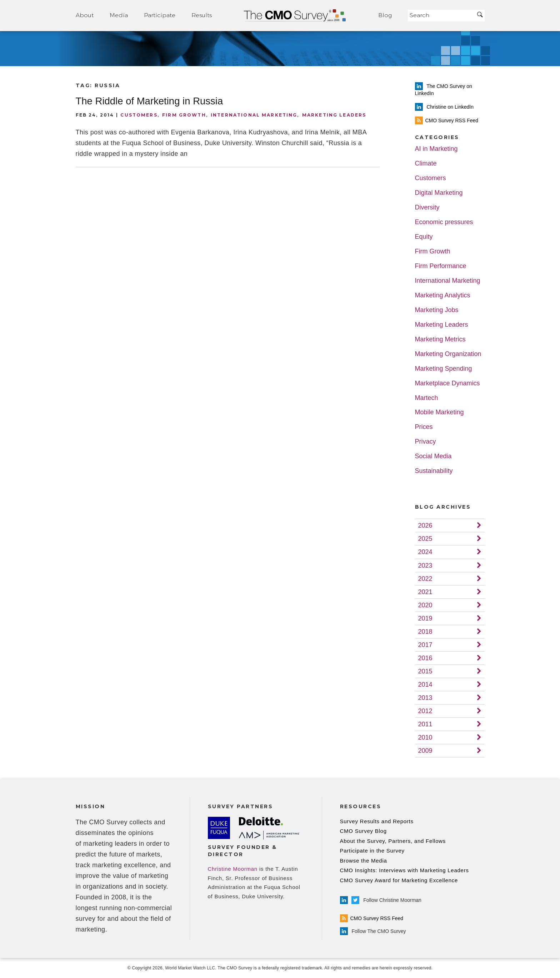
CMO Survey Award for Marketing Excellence (399, 880)
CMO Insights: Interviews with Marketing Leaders (404, 870)
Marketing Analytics (443, 295)
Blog (385, 15)
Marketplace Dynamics (447, 383)
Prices (424, 427)
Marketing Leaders (334, 115)
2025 (425, 539)
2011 (425, 724)
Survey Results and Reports (377, 821)
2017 (425, 645)
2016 (425, 658)
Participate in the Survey (372, 851)
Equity (424, 237)
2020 (425, 605)
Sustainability (434, 471)
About (85, 15)
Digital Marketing (439, 193)
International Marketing (254, 115)
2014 (425, 685)
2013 (425, 698)
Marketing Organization (448, 354)
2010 (425, 737)
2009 (425, 751)
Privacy (426, 442)
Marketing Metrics (440, 339)
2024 (425, 552)
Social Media (433, 456)
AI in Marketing (436, 149)
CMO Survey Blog (363, 831)
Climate (426, 164)
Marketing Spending (444, 369)
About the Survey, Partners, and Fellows (393, 841)
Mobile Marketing (439, 412)
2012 (425, 711)
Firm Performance (441, 266)
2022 (425, 579)
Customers (139, 115)
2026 (425, 525)
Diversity (427, 208)
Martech (427, 398)
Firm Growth (184, 115)
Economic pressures (444, 222)
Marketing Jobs (437, 310)
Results (202, 15)
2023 (425, 565)
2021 (425, 592)
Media (119, 15)
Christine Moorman (233, 869)
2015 (425, 671)
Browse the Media (364, 861)
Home (295, 16)
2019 (425, 618)
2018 (425, 632)
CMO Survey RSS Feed (372, 918)
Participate (160, 15)
